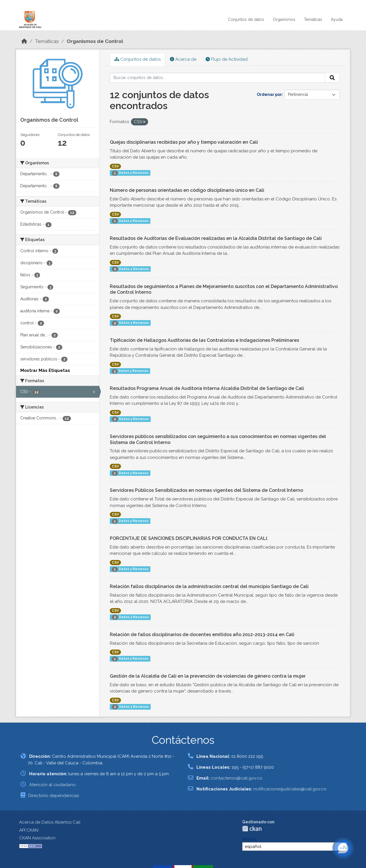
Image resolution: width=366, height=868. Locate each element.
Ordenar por (269, 94)
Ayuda (337, 19)
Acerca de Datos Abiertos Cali (50, 822)
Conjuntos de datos (246, 19)
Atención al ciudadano (52, 785)
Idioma (249, 839)
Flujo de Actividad (227, 59)
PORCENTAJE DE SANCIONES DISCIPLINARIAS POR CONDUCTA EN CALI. (189, 538)
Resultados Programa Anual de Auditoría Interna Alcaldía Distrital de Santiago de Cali (207, 388)
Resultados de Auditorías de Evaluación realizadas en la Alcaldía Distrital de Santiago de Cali (216, 238)
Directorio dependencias (54, 796)
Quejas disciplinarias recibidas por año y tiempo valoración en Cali (184, 142)
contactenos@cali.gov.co (237, 778)
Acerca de (183, 59)
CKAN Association (37, 838)
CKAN (252, 829)
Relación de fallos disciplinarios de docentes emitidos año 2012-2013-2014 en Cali (202, 635)
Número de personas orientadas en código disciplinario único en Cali (187, 190)
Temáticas (313, 19)
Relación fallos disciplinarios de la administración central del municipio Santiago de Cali (209, 586)
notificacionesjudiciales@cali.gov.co (290, 789)
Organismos (284, 19)
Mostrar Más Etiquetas (45, 370)
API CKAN (29, 830)
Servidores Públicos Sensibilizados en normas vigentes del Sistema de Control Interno (206, 490)
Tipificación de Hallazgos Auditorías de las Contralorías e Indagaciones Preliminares (204, 340)
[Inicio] (24, 41)
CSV (115, 166)
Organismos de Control (95, 41)
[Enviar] (332, 78)
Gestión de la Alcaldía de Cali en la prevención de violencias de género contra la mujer (208, 676)
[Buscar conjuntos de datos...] (217, 78)
